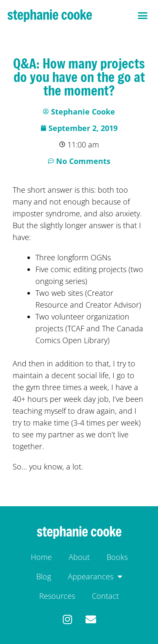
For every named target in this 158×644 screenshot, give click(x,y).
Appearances (95, 576)
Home (41, 557)
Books (117, 557)
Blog (44, 576)
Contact (105, 596)
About (79, 557)
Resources (57, 596)
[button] (143, 16)
